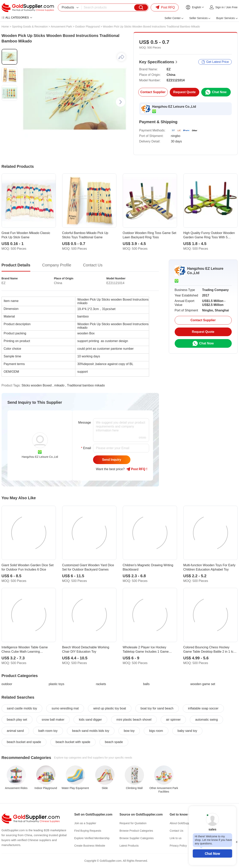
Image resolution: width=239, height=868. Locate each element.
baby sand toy (187, 731)
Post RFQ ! (137, 469)
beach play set (17, 720)
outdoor (7, 684)
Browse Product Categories (136, 831)
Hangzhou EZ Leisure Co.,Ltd (174, 107)
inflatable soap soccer (203, 708)
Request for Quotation (133, 823)
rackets (101, 684)
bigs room (156, 731)
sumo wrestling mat (65, 708)
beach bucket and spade (24, 742)
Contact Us (177, 831)
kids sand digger (90, 720)
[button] (121, 102)
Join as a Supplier (85, 823)
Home (5, 27)
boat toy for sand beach (157, 708)
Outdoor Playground (87, 27)
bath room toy (48, 731)
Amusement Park (61, 27)
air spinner (173, 720)
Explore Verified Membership (92, 838)
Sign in (220, 7)
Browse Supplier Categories (137, 838)
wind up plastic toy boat (110, 708)
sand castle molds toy (22, 708)
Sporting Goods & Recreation (30, 27)
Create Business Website (90, 846)
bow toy (129, 731)
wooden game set (203, 684)
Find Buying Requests (88, 831)
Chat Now (212, 854)
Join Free (232, 7)
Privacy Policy (178, 846)
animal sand (15, 731)
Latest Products (129, 846)
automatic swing (206, 720)
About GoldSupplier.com (185, 823)
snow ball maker (53, 720)
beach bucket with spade (73, 742)
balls (146, 684)
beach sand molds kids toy (91, 731)
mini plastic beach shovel (134, 720)
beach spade (114, 742)
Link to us (176, 838)
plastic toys (57, 684)
